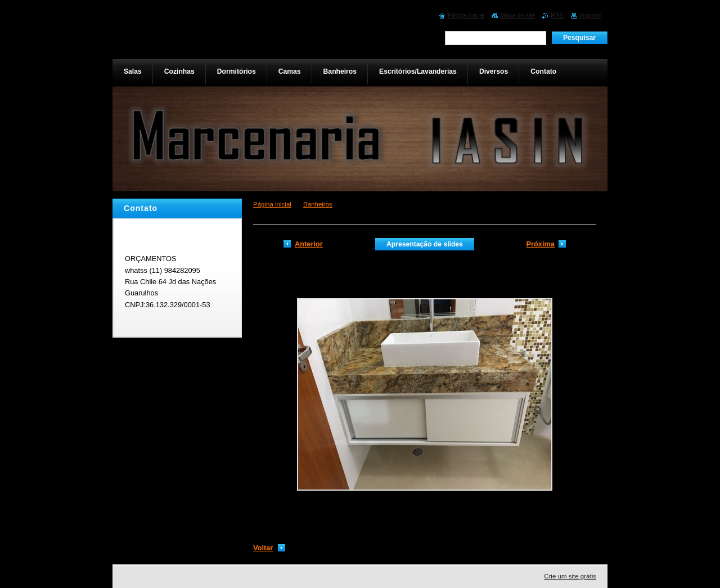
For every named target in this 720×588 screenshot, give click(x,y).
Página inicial (272, 204)
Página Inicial (466, 15)
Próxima (540, 244)
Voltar (263, 548)
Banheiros (318, 204)
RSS (557, 15)
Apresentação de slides (425, 244)
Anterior (309, 244)
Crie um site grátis (570, 576)
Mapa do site (517, 15)
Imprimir (590, 15)
